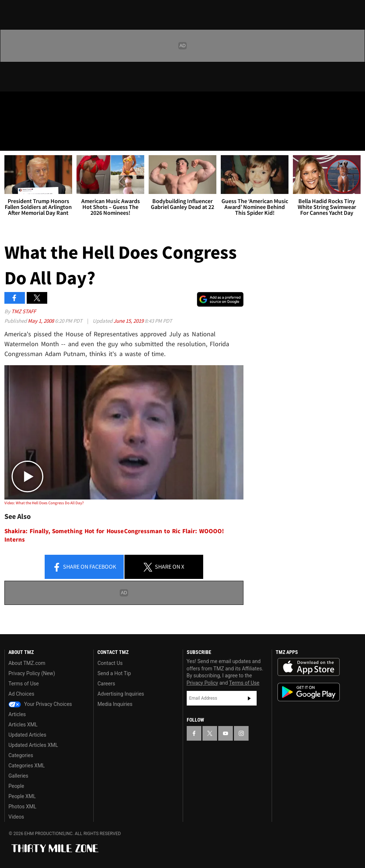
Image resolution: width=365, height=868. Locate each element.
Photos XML (22, 807)
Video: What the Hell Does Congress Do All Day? (44, 503)
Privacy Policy (202, 683)
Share (84, 567)
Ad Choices (21, 694)
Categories (21, 755)
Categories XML (27, 766)
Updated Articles (27, 735)
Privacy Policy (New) (32, 673)
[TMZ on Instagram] (64, 103)
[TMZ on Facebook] (12, 103)
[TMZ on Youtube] (47, 103)
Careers (106, 684)
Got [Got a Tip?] (24, 123)
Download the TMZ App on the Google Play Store (309, 692)
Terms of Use (24, 684)
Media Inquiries (115, 704)
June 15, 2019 (129, 321)
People (16, 786)
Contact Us (110, 663)
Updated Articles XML (33, 745)
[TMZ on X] (29, 103)
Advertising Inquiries (121, 694)
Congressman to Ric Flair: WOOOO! (174, 531)
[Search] (355, 141)
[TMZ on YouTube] (226, 733)
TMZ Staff (24, 311)
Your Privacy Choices (40, 704)
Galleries (18, 776)
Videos (16, 817)
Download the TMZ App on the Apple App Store (309, 667)
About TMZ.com (27, 663)
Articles (17, 714)
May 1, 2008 (41, 321)
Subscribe (249, 698)
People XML (22, 796)
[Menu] (10, 141)
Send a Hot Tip (114, 673)
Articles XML (23, 725)
